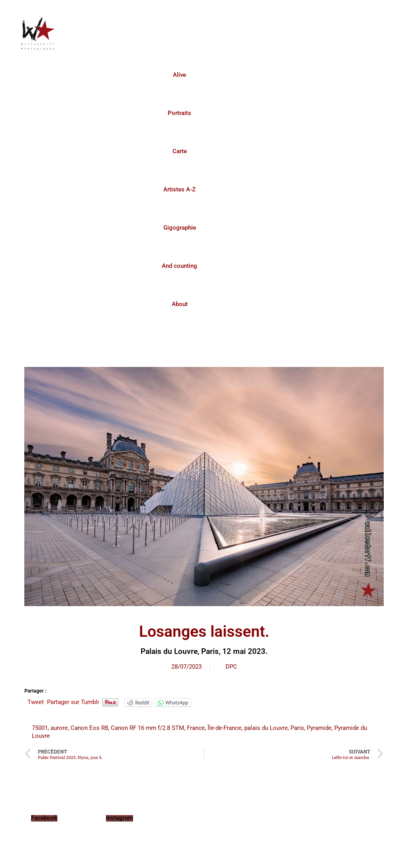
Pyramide (319, 728)
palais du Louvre (266, 728)
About (180, 304)
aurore (59, 728)
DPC (231, 667)
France (196, 728)
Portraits (179, 113)
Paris (297, 728)
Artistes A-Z (179, 189)
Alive (179, 75)
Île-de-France (225, 728)
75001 (40, 728)
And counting (179, 266)
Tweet (36, 702)
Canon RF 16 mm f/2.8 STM (147, 728)
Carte (180, 151)
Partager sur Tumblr (73, 702)
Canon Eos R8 (89, 728)
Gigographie (180, 228)
